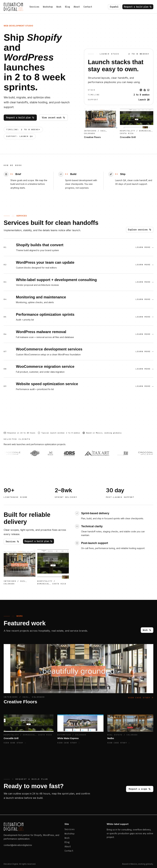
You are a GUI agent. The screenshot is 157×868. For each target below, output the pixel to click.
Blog (67, 7)
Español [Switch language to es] (114, 7)
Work (59, 7)
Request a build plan (138, 7)
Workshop (48, 7)
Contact (88, 7)
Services (34, 7)
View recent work (54, 118)
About (77, 7)
